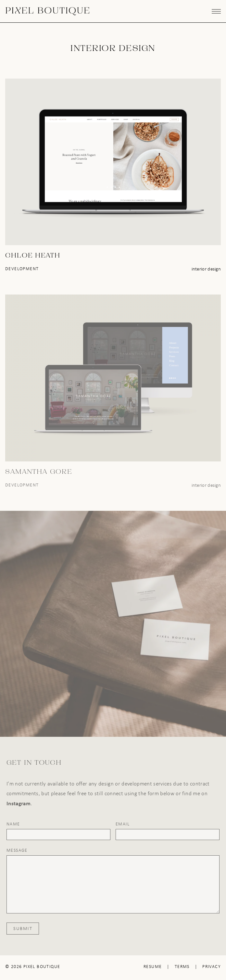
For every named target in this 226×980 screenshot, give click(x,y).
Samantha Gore (39, 472)
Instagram (19, 803)
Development (22, 269)
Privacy (212, 967)
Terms (182, 967)
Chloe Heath (33, 256)
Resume (153, 967)
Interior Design (206, 269)
